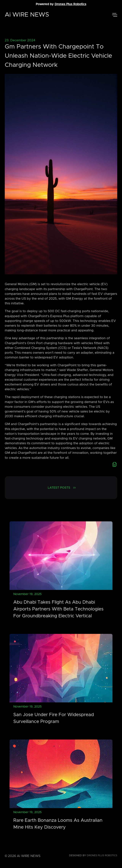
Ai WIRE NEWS (27, 15)
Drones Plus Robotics (70, 4)
